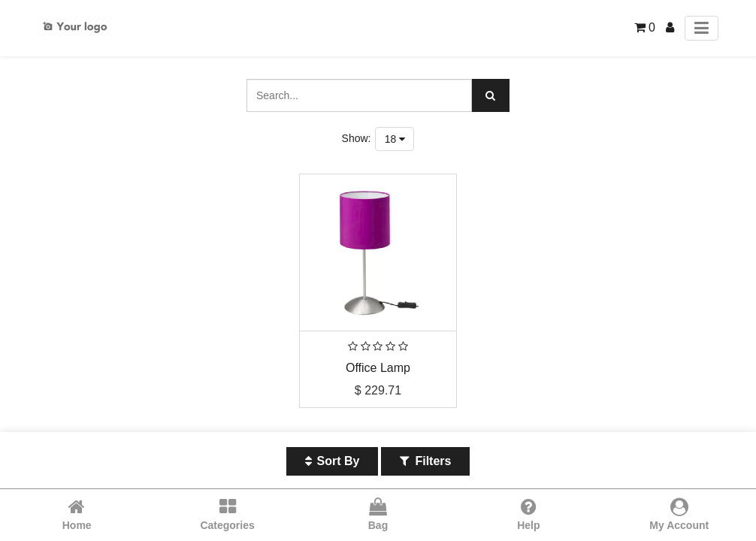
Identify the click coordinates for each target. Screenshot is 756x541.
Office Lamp (378, 368)
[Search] (491, 95)
